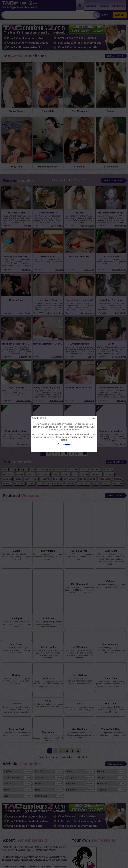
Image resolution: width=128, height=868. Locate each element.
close (94, 418)
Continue (64, 444)
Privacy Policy (77, 437)
